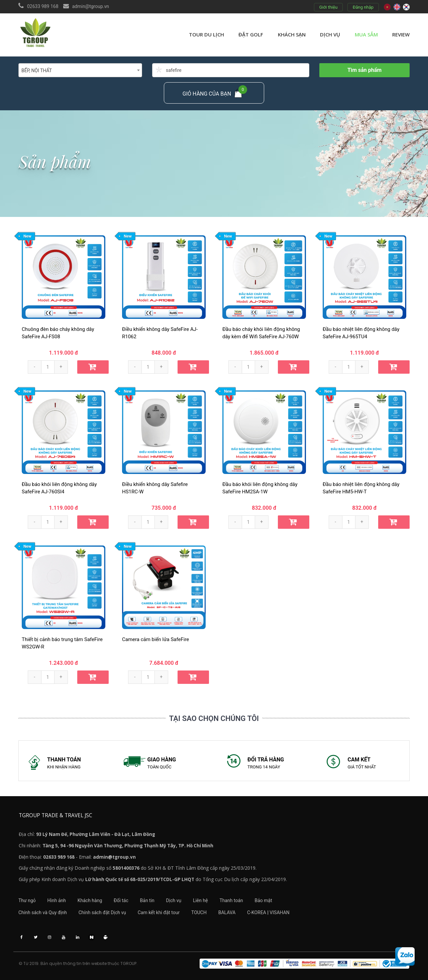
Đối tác (121, 900)
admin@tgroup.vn (91, 6)
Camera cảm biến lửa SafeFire (155, 639)
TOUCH (199, 912)
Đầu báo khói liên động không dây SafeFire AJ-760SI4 (59, 488)
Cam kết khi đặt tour (159, 912)
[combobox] (80, 70)
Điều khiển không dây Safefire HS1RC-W (155, 488)
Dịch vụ (330, 34)
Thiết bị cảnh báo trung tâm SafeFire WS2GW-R (62, 643)
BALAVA (227, 912)
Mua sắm (366, 34)
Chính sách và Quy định (43, 912)
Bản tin (148, 900)
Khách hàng (90, 900)
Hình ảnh (57, 900)
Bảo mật (264, 900)
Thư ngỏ (27, 900)
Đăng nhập (363, 7)
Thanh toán (232, 900)
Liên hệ (201, 900)
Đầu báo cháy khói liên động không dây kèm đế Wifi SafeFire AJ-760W (261, 333)
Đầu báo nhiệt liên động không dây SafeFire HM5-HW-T (361, 488)
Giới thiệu (328, 7)
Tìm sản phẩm (364, 70)
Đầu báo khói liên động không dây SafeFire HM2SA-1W (260, 488)
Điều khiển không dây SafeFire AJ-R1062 (160, 333)
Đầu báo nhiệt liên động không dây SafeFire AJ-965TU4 (361, 333)
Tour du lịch (206, 34)
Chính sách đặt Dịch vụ (102, 912)
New (27, 236)
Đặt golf (251, 34)
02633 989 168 (43, 6)
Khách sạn (292, 34)
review (401, 34)
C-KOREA (257, 912)
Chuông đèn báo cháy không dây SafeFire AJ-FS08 (58, 333)
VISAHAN (280, 912)
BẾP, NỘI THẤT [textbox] (37, 71)
